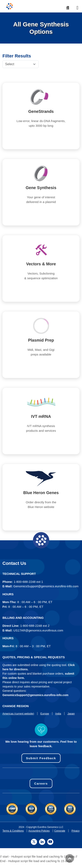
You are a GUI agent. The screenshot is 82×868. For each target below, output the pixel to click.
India (58, 714)
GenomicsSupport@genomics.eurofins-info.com (46, 586)
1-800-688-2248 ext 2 (35, 626)
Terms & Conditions (13, 831)
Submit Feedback (41, 758)
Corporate (60, 831)
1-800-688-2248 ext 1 (28, 582)
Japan (71, 714)
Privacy (76, 831)
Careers (41, 783)
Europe (45, 714)
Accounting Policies (39, 831)
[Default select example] (21, 64)
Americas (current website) (18, 714)
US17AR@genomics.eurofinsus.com (38, 630)
